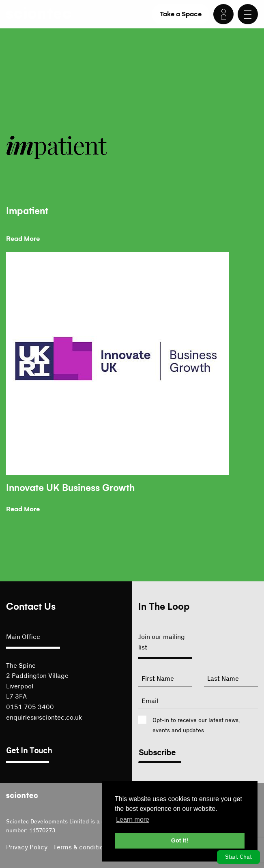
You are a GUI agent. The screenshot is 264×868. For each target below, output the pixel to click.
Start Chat (238, 857)
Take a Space (181, 14)
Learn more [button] (133, 820)
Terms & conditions (82, 847)
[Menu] (248, 14)
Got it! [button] (180, 840)
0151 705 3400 (30, 707)
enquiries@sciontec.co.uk (44, 718)
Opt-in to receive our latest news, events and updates (196, 725)
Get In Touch (29, 751)
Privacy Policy (27, 847)
